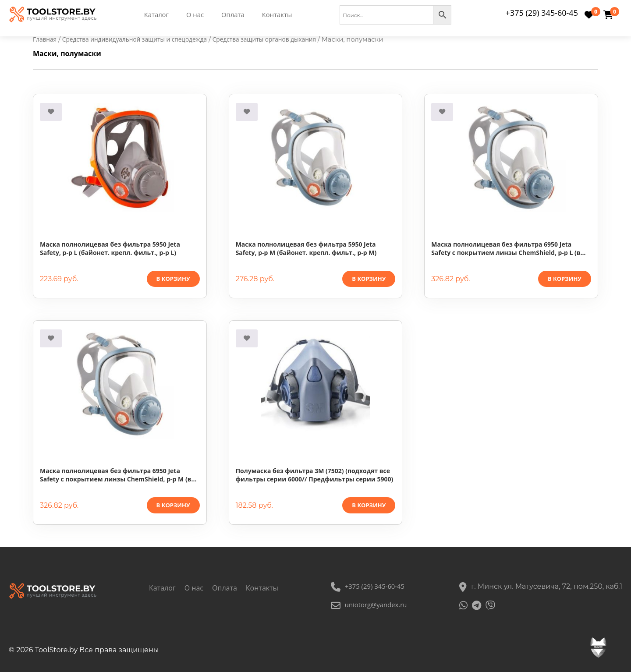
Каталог (155, 15)
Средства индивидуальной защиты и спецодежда (142, 39)
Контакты (281, 15)
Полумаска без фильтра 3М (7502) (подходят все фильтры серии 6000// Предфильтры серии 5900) (315, 475)
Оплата (235, 15)
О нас (195, 15)
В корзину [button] (173, 279)
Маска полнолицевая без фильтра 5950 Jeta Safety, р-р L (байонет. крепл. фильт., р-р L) (110, 249)
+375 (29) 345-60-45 (542, 13)
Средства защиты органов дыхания (282, 39)
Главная (46, 39)
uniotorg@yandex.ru (368, 605)
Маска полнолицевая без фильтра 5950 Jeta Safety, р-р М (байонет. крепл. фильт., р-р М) (306, 249)
